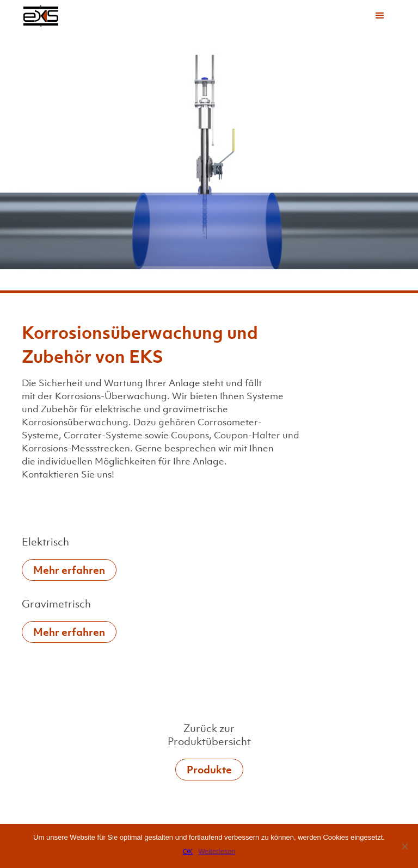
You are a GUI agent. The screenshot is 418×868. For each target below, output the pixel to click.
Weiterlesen (217, 851)
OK (188, 851)
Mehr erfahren (69, 570)
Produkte (209, 770)
